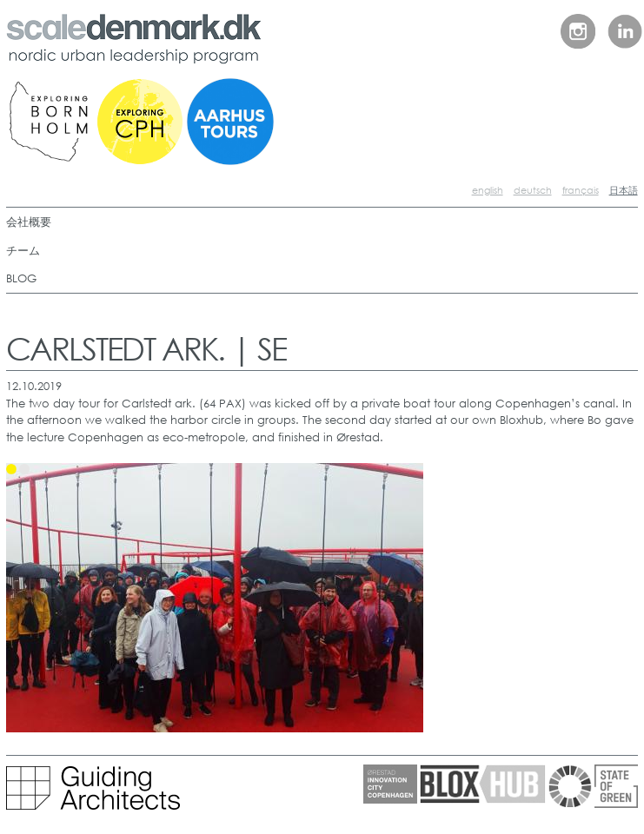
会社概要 (29, 222)
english (488, 190)
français (581, 190)
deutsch (533, 190)
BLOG (21, 278)
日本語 (624, 190)
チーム (23, 251)
